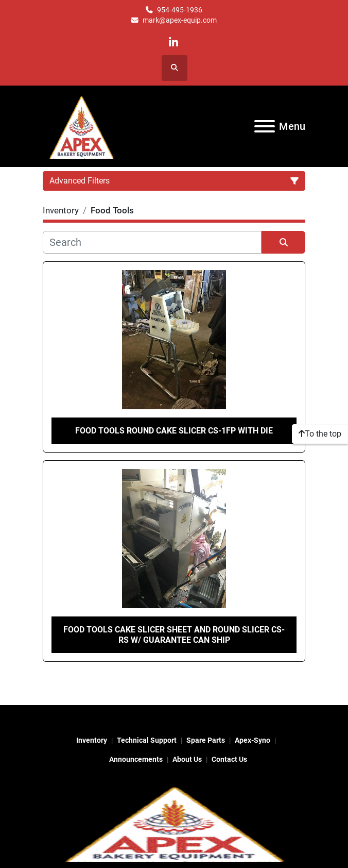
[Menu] (265, 126)
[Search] (152, 242)
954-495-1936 (180, 10)
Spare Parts (206, 740)
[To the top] (320, 434)
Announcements (136, 759)
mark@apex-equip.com (180, 20)
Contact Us (229, 759)
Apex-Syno (253, 740)
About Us (187, 759)
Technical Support (147, 740)
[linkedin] (174, 43)
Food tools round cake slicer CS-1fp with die (174, 431)
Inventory (92, 740)
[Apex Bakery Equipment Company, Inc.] (174, 822)
